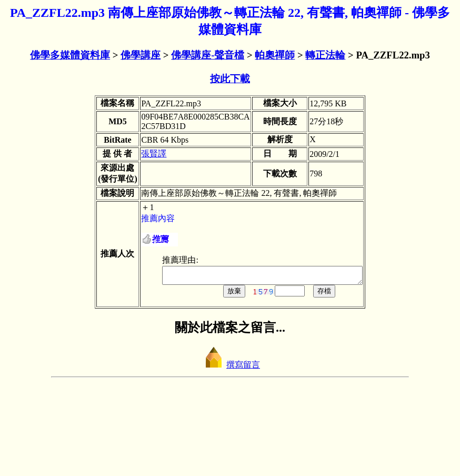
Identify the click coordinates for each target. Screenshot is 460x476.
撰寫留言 (230, 453)
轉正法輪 (325, 55)
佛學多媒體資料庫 (70, 55)
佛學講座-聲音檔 (208, 55)
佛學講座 (141, 55)
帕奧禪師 (275, 55)
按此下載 (230, 79)
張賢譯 (130, 184)
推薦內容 (134, 304)
